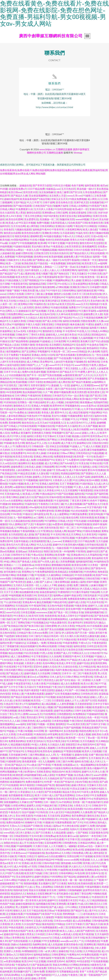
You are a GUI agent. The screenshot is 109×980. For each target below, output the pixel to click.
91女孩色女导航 (95, 345)
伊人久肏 (100, 772)
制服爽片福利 (60, 206)
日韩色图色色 (69, 843)
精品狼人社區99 (80, 436)
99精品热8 (12, 870)
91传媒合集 (86, 528)
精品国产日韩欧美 (33, 826)
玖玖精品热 (14, 490)
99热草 (41, 450)
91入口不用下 (34, 202)
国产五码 (22, 619)
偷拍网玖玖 (24, 463)
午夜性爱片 (95, 511)
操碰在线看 (34, 412)
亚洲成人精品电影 (88, 497)
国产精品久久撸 (19, 196)
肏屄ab (104, 185)
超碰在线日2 (7, 236)
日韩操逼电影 (62, 324)
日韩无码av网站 (63, 849)
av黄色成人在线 (69, 934)
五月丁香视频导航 (69, 484)
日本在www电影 (62, 921)
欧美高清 (61, 836)
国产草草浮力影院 (42, 185)
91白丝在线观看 (79, 511)
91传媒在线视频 (59, 307)
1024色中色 (10, 968)
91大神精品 (102, 741)
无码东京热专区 (56, 609)
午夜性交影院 (47, 690)
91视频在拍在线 (46, 426)
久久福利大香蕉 (17, 321)
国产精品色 (65, 318)
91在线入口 (83, 331)
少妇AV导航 (81, 782)
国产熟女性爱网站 (65, 795)
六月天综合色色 (90, 866)
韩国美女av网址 (14, 250)
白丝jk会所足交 (34, 399)
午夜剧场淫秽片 (94, 802)
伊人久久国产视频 (88, 426)
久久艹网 (48, 392)
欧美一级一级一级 (72, 880)
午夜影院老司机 (19, 284)
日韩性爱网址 (58, 955)
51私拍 (8, 568)
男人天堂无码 (11, 921)
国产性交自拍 (68, 389)
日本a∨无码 (82, 795)
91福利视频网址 (12, 707)
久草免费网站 (40, 589)
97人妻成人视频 (82, 734)
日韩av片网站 (67, 453)
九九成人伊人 (101, 484)
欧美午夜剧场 (86, 934)
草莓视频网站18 (13, 429)
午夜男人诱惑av (97, 365)
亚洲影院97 (52, 971)
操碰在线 (63, 951)
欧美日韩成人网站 (69, 399)
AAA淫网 (38, 731)
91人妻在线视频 (73, 504)
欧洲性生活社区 (53, 338)
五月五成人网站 (57, 660)
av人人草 (51, 755)
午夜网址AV (73, 955)
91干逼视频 (86, 856)
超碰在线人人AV (54, 334)
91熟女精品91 (47, 494)
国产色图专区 (87, 931)
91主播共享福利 (87, 311)
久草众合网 (25, 260)
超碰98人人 (77, 385)
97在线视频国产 (33, 914)
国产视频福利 (34, 267)
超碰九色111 (26, 497)
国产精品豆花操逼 (20, 697)
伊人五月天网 (27, 660)
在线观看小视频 (83, 707)
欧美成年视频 (38, 372)
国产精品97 (77, 910)
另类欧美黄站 (43, 772)
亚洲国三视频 (40, 409)
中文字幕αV (49, 436)
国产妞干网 (6, 338)
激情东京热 (93, 816)
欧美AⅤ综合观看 (55, 839)
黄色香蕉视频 (11, 768)
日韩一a (42, 951)
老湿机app (21, 551)
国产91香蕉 (44, 765)
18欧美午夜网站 (93, 619)
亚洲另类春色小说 (73, 944)
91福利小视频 (16, 484)
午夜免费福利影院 (44, 572)
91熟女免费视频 (78, 199)
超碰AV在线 (81, 755)
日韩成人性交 (16, 270)
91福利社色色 (73, 297)
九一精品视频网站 (86, 765)
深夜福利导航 (74, 263)
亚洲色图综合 (83, 355)
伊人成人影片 (85, 660)
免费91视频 (43, 223)
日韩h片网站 (72, 677)
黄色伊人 (5, 744)
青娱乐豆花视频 (37, 890)
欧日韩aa (49, 910)
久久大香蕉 (10, 734)
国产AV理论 (88, 958)
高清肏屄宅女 (60, 809)
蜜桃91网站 (6, 663)
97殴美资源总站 (17, 267)
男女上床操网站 (44, 887)
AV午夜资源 (96, 429)
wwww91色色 (47, 379)
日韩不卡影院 (35, 382)
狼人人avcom (54, 541)
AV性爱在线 (86, 677)
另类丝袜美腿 (60, 866)
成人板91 (70, 348)
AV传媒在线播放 (52, 236)
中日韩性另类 (95, 274)
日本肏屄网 (60, 341)
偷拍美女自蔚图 (12, 233)
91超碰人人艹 (77, 446)
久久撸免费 (86, 812)
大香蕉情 (5, 924)
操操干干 (47, 897)
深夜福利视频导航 (94, 612)
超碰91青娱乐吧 (73, 595)
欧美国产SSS (100, 575)
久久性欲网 (44, 673)
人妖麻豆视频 (96, 585)
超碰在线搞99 (11, 199)
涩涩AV (37, 667)
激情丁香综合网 (83, 894)
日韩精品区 (68, 575)
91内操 (89, 494)
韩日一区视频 (62, 419)
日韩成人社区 (82, 236)
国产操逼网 (12, 650)
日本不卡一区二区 (71, 673)
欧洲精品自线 (70, 497)
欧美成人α (12, 223)
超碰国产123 (52, 694)
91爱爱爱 (90, 240)
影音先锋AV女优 (95, 873)
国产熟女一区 (61, 612)
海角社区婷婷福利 (38, 297)
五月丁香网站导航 (20, 622)
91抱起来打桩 (49, 805)
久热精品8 (53, 778)
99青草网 (52, 870)
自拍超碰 (29, 670)
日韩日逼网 (61, 213)
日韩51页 (92, 213)
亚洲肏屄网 (86, 829)
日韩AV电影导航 (51, 863)
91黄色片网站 (50, 429)
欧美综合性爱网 (14, 219)
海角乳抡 (72, 883)
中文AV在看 (36, 836)
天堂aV (94, 219)
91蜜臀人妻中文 (86, 372)
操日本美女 (71, 334)
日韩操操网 (48, 467)
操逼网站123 (83, 443)
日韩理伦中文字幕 (20, 555)
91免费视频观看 (48, 927)
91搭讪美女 (10, 409)
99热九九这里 (78, 450)
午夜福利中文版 (43, 524)
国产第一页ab (68, 267)
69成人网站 (10, 561)
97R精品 (60, 924)
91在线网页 (49, 714)
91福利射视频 (101, 460)
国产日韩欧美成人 (26, 809)
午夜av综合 (37, 555)
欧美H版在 (85, 399)
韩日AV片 (26, 778)
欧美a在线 (78, 849)
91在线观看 (12, 785)
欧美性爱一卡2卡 (83, 456)
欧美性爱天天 (89, 263)
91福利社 (67, 328)
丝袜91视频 (92, 582)
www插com (67, 941)
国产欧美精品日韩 (13, 626)
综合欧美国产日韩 (78, 223)
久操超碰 (8, 948)
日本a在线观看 (25, 734)
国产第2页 (95, 395)
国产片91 (78, 822)
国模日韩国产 (27, 365)
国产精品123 (41, 497)
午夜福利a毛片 (23, 965)
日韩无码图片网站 (13, 670)
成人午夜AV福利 (78, 470)
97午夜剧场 (44, 416)
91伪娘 (25, 629)
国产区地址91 (16, 751)
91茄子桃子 (37, 680)
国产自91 (65, 680)
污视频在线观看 (23, 229)
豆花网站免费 (52, 717)
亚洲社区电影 (96, 209)
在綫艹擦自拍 (96, 755)
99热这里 (81, 626)
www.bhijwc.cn (47, 149)
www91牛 (54, 365)
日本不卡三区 (79, 294)
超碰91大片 (88, 772)
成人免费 (31, 460)
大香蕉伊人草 (19, 788)
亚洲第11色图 (89, 297)
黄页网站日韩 (25, 304)
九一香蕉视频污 (65, 755)
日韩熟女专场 (37, 301)
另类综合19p (54, 968)
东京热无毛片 (60, 650)
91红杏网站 (90, 822)
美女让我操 (12, 538)
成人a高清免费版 (81, 921)
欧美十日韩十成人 (44, 795)
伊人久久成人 (7, 700)
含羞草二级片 (53, 389)
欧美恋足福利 (36, 348)
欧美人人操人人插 (70, 931)
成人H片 (8, 866)
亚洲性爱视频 (62, 511)
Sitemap (78, 153)
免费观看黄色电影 (63, 456)
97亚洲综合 (47, 531)
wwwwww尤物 (44, 612)
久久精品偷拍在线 (20, 521)
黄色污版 (84, 395)
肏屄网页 (71, 961)
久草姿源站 (42, 660)
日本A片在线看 (82, 250)
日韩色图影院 (64, 714)
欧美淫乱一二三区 (41, 700)
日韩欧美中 (12, 260)
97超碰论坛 (19, 643)
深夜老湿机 (47, 324)
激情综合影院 (34, 213)
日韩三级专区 (50, 873)
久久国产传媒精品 (32, 429)
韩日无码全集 (7, 965)
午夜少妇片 (58, 687)
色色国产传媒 (7, 904)
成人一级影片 (53, 260)
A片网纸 (74, 965)
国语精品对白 (98, 334)
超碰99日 (52, 900)
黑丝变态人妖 (51, 680)
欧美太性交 (22, 277)
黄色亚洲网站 (25, 711)
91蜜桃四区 (64, 592)
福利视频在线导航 (45, 904)
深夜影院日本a (73, 744)
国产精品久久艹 (86, 629)
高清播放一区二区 (49, 219)
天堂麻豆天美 (94, 785)
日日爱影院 (57, 700)
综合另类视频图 (68, 758)
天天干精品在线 (35, 910)
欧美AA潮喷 (93, 480)
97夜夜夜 (57, 765)
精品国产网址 (75, 531)
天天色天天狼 (38, 470)
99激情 (58, 917)
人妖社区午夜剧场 (63, 362)
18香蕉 (100, 240)
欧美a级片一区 (80, 209)
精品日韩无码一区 (54, 636)
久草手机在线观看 (93, 409)
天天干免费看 (11, 355)
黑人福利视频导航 (44, 670)
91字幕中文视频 (56, 243)
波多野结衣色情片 (92, 890)
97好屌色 (81, 551)
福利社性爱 (6, 643)
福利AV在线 (24, 968)
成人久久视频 (93, 446)
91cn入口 (77, 318)
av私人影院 (48, 775)
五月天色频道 (87, 741)
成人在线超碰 (55, 944)
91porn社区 (26, 589)
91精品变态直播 (26, 473)
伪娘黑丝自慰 (24, 409)
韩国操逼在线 (51, 399)
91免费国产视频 (64, 775)
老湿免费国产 (58, 578)
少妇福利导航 (72, 402)
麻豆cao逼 (73, 836)
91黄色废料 (82, 538)
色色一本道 (93, 717)
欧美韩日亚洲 (16, 639)
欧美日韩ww (15, 192)
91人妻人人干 (7, 446)
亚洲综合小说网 (90, 280)
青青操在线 (42, 345)
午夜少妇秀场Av (26, 772)
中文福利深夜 (61, 501)
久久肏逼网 (54, 443)
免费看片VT (75, 307)
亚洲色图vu (48, 213)
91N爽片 (30, 829)
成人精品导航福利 (78, 412)
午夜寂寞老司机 (22, 683)
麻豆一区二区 (43, 578)
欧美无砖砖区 (51, 318)
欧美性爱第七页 (96, 392)
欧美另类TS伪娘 (33, 873)
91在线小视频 (37, 240)
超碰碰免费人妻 (85, 877)
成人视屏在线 (27, 274)
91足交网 (103, 595)
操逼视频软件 (17, 782)
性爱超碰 (68, 606)
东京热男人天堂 (57, 196)
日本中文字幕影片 (75, 924)
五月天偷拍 (94, 758)
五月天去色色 (26, 650)
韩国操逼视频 (71, 917)
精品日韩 (78, 670)
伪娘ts (14, 944)
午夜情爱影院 (7, 470)
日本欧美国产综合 (42, 206)
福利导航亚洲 (92, 185)
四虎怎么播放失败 (90, 636)
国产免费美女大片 (93, 504)
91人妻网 (23, 714)
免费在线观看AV (15, 822)
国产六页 (28, 524)
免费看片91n (86, 799)
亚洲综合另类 (68, 301)
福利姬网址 (34, 704)
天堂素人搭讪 (54, 311)
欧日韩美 (93, 782)
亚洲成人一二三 (12, 565)
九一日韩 (58, 897)
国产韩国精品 (32, 280)
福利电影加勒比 (42, 955)
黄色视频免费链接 (54, 348)
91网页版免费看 (78, 514)
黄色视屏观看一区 (32, 761)
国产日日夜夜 (43, 833)
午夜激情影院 (62, 910)
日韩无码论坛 (83, 453)
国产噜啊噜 (36, 802)
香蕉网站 (49, 555)
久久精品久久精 (34, 318)
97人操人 (29, 887)
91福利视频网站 (75, 578)
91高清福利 (98, 711)
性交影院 (98, 243)
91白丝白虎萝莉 (92, 809)
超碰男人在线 (34, 805)
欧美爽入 (93, 599)
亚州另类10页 (30, 192)
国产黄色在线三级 (31, 490)
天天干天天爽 (11, 592)
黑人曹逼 (20, 213)
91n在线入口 (65, 284)
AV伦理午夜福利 (70, 260)
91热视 (23, 958)
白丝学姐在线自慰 (94, 545)
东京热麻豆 (82, 267)
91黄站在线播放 (92, 531)
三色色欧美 (12, 589)
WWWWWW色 (92, 650)
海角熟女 (31, 894)
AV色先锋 (79, 873)
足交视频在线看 (14, 914)
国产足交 (53, 589)
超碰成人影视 (65, 585)
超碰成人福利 (78, 582)
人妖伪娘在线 (76, 619)
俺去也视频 (37, 463)
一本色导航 (95, 836)
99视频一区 (6, 836)
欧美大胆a (5, 324)
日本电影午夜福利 (46, 829)
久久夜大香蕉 (39, 683)
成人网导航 (32, 226)
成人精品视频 (48, 704)
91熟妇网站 (95, 412)
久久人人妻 (97, 860)
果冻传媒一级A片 (86, 189)
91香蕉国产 (95, 206)
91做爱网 (63, 870)
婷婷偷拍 (84, 965)
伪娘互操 (11, 619)
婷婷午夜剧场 (81, 328)
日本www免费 (40, 633)
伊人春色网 (94, 351)
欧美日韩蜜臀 (81, 429)
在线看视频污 (94, 521)
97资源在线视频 (72, 751)
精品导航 (45, 199)
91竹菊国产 (29, 511)
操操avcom (26, 799)
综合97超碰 (28, 812)
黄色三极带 (63, 192)
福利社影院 (79, 646)
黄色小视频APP (95, 768)
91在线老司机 (11, 358)
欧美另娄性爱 (52, 931)
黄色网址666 (41, 257)
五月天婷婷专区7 (15, 480)
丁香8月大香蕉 (37, 334)
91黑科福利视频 (24, 257)
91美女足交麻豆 (78, 788)
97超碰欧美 (80, 362)
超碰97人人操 (95, 606)
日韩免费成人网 (80, 853)
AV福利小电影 (96, 788)
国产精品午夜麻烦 (81, 382)
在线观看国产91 (45, 460)
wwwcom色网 (71, 860)
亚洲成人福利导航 (49, 484)
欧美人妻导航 (36, 931)
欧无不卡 (97, 731)
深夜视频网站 (11, 802)
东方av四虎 (80, 440)
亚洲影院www (92, 385)
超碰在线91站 (11, 934)
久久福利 (72, 426)
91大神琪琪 (73, 341)
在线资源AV (18, 917)
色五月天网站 (73, 534)
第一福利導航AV (53, 731)
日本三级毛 (54, 633)
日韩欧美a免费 (45, 738)
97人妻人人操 (81, 487)
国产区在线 (66, 778)
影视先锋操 (75, 927)
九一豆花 (64, 385)
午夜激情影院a (54, 728)
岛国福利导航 (100, 402)
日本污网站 (21, 395)
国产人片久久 (85, 375)
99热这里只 (23, 680)
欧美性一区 (32, 585)
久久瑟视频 (35, 941)
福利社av (42, 856)
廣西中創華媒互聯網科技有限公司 (51, 36)
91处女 (87, 307)
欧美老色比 (80, 717)
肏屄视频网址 (13, 351)
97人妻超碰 (52, 385)
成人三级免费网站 (20, 656)
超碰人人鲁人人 (90, 433)
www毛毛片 (83, 301)
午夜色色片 (14, 812)
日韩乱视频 (10, 846)
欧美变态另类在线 (23, 456)
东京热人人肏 (44, 809)
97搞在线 (42, 263)
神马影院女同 (41, 514)
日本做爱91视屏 (98, 287)
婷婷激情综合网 (82, 558)
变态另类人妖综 (22, 978)
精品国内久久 (18, 894)
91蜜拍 (89, 324)
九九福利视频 (85, 338)
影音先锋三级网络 (56, 890)
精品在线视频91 (29, 646)
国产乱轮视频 (39, 311)
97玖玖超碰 (80, 521)
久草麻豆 (24, 802)
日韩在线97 (96, 653)
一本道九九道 (31, 250)
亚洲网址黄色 (92, 870)
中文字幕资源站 (39, 656)
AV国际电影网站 (20, 240)
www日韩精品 (79, 351)
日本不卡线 (78, 277)
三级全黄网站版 (61, 582)
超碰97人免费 (87, 826)
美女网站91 (46, 362)
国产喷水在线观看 (65, 355)
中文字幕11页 (72, 839)
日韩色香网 (48, 419)
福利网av (58, 595)
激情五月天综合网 (9, 799)
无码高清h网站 (12, 975)
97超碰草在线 (86, 616)
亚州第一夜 (78, 802)
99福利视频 (15, 595)
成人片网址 (33, 362)
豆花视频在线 (86, 948)
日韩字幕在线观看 (18, 507)
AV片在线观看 (94, 626)
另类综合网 (73, 856)
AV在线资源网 (14, 392)
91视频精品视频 (48, 250)
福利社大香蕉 (34, 436)
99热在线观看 (16, 927)
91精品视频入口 (15, 280)
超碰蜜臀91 (18, 318)
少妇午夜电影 (31, 270)
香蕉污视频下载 (44, 274)
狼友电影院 (48, 924)
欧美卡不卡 (14, 863)
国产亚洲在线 (42, 534)
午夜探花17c (79, 358)
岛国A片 (74, 829)
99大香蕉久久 (21, 616)
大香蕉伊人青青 (33, 663)
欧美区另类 (79, 724)
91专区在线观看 (83, 575)
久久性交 (49, 517)
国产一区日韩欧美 (78, 690)
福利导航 (83, 270)
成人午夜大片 (68, 443)
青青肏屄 (8, 229)
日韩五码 (103, 467)
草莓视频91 (43, 351)
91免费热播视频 (37, 948)
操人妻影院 (19, 368)
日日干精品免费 (36, 189)
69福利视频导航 (33, 775)
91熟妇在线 (70, 639)
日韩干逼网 (49, 202)
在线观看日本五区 (68, 900)
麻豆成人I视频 (45, 707)
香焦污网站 (12, 497)
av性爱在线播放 (12, 961)
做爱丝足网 (82, 748)
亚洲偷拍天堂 (70, 541)
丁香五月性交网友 (32, 216)
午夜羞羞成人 (58, 246)
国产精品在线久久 (79, 253)
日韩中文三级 (32, 294)
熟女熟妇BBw (53, 853)
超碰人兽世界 (38, 978)
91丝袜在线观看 (28, 426)
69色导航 (52, 558)
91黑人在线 (46, 653)
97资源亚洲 (58, 958)
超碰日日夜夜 (54, 328)
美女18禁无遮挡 (24, 816)
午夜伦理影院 (47, 819)
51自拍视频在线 (17, 375)
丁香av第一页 (92, 738)
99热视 (59, 860)
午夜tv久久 (68, 236)
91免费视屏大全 (24, 209)
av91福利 (5, 599)
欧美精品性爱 (79, 768)
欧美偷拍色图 (85, 883)
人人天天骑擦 (56, 846)
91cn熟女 (32, 765)
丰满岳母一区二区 (60, 351)
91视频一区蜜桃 (46, 724)
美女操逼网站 (80, 284)
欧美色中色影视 (24, 839)
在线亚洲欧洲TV (46, 894)
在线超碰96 (66, 717)
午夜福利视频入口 (30, 531)
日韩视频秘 (18, 578)
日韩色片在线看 (15, 294)
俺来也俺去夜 (77, 324)
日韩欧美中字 (99, 805)
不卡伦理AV (69, 331)
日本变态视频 (28, 612)
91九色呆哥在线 (95, 602)
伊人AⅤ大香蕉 (14, 216)
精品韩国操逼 (99, 900)
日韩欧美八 (39, 870)
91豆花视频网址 (43, 768)
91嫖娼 (22, 880)
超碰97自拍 (83, 663)
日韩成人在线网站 (78, 206)
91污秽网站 (51, 521)
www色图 (5, 578)
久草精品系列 (32, 751)
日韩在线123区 (100, 443)
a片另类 (32, 866)
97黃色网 (101, 629)
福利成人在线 (90, 467)
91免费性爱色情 (45, 511)
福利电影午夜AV (41, 229)
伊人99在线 (61, 819)
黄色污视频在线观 (99, 233)
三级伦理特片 (38, 728)
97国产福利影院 (42, 975)
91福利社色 (40, 304)
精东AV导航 (37, 843)
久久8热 (66, 853)
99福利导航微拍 (83, 524)
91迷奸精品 (86, 484)
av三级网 (38, 517)
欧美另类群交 (74, 246)
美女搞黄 (53, 409)
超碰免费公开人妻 (93, 314)
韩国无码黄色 (22, 236)
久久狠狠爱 (47, 917)
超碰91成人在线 (77, 602)
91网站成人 (23, 528)
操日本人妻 (24, 728)
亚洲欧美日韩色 (50, 233)
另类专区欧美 (51, 528)
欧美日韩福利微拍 (95, 938)
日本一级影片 (51, 802)
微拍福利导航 (63, 785)
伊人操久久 (75, 866)
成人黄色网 (6, 487)
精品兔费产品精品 (35, 389)
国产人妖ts (46, 582)
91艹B (19, 883)
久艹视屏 (99, 880)
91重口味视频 (25, 731)
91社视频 (50, 697)
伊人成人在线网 (35, 880)
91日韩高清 (41, 812)
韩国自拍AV (58, 772)
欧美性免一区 (92, 277)
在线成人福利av (52, 826)
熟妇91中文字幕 (8, 860)
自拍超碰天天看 (89, 839)
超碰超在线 (25, 185)
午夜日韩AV (76, 721)
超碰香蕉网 (97, 477)
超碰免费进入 (18, 467)
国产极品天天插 (94, 924)
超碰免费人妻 (71, 257)
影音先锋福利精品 (62, 568)
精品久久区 (17, 599)
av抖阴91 (82, 758)
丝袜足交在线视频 (59, 446)
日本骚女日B (33, 849)
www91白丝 (13, 612)
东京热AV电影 (55, 606)
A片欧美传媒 (96, 267)
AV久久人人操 (12, 721)
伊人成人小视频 (55, 402)
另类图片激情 (27, 345)
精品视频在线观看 (20, 744)
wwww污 (46, 938)
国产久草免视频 (96, 379)
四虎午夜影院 (31, 690)
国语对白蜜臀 (36, 338)
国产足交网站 (29, 351)
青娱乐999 (39, 839)
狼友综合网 (72, 517)
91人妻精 (20, 460)
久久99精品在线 (87, 667)
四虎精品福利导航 (70, 473)
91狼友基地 (81, 606)
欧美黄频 (100, 517)
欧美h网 (42, 243)
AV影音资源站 (42, 565)
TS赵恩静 (9, 636)
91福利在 (9, 460)
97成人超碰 (6, 683)
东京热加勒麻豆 (47, 192)
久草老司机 (10, 609)
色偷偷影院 (25, 944)
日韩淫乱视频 (67, 538)
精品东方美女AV (71, 792)
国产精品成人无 (14, 673)
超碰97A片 (58, 545)
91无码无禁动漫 (63, 209)
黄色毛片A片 (13, 545)
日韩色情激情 (25, 548)
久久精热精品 (65, 558)
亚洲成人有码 (39, 355)
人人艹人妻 (42, 365)
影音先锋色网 (80, 778)
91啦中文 (55, 290)
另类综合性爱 (91, 670)
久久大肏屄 (37, 792)
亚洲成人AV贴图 (40, 406)
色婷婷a (28, 501)
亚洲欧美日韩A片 (79, 287)
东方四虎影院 (16, 534)
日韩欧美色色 (28, 721)
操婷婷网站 (71, 629)
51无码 (51, 355)
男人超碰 (76, 280)
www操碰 (31, 738)
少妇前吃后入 (32, 927)
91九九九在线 (44, 545)
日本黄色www (18, 853)
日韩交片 (32, 856)
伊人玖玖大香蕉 (66, 626)
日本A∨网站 (10, 880)
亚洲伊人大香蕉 (12, 951)
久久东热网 (55, 656)
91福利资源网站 (97, 548)
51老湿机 (54, 473)
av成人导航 (19, 717)
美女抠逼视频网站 (38, 196)
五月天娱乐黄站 (81, 568)
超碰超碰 (34, 341)
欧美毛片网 (18, 443)
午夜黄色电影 (44, 687)
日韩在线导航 (92, 578)
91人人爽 (9, 328)
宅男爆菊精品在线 (69, 971)
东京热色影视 (71, 731)
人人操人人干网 (48, 585)
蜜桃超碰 (68, 524)
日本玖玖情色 (84, 389)
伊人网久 (53, 951)
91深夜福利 (53, 948)
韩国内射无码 (20, 890)
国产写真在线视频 (52, 375)
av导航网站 (42, 677)
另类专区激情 (38, 385)
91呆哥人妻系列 (90, 792)
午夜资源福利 (49, 277)
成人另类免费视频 (65, 561)
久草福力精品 (82, 697)
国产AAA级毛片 (69, 463)
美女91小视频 (59, 416)
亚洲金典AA (77, 555)
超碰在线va (28, 565)
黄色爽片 (85, 341)
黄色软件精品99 (45, 860)
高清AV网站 (49, 663)
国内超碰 (101, 826)
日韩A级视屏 (25, 870)
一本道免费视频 (57, 263)
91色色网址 (90, 572)
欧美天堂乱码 (67, 304)
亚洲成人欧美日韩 (31, 863)
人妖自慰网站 (23, 470)
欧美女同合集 (94, 294)
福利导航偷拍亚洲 (86, 290)
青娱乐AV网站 (60, 965)
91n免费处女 (20, 412)
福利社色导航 (82, 761)
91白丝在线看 (31, 653)
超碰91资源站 (42, 877)
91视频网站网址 (61, 280)
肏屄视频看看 (16, 795)
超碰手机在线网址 (63, 711)
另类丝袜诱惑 (86, 517)
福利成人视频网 (46, 748)
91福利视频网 (24, 846)
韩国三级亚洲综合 (69, 589)
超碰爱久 (33, 958)
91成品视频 (97, 453)
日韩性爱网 (50, 626)
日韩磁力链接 (34, 321)
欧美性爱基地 (99, 307)
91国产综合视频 (65, 494)
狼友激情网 (48, 287)
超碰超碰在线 (92, 849)
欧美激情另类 (96, 223)
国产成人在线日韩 (52, 321)
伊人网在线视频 (91, 927)
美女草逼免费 (39, 968)
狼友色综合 (28, 423)
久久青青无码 (89, 534)
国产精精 (83, 833)
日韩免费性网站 (14, 314)
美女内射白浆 (97, 301)
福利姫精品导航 (37, 284)
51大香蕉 (92, 565)
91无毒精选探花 (78, 548)
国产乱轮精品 (16, 819)
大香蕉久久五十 (82, 805)
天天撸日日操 (40, 846)
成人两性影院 (96, 853)
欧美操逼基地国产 (29, 199)
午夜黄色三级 (75, 975)
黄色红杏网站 (42, 307)
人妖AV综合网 (59, 599)
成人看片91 (91, 910)
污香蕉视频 (97, 968)
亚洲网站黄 (90, 944)
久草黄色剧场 (33, 917)
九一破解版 (52, 758)
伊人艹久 (79, 941)
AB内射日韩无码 (12, 748)
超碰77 (51, 470)
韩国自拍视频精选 (29, 538)
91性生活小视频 (62, 185)
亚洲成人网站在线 (43, 456)
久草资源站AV (57, 297)
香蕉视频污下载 (25, 575)
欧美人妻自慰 (90, 229)
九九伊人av (18, 829)
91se (69, 724)
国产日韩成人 (11, 426)
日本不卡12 (10, 372)
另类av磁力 (62, 470)
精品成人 (11, 528)
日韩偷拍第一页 (40, 446)
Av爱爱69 (74, 460)
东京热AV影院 (8, 633)
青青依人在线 (38, 328)
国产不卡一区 (34, 375)
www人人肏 (37, 629)
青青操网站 (49, 788)
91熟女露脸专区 (58, 622)
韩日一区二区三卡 (69, 528)
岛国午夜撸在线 (64, 670)
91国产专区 (19, 440)
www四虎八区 (11, 833)
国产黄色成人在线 (27, 561)
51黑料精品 (53, 450)
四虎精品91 (68, 345)
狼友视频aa (86, 402)
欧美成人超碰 (34, 467)
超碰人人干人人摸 (74, 700)
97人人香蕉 (89, 423)
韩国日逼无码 (51, 551)
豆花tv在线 (97, 236)
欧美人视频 (39, 558)
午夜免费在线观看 (34, 694)
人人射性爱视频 (65, 704)
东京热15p (53, 304)
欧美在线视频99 (35, 368)
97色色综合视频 (44, 358)
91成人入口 (85, 900)
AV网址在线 (96, 538)
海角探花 (102, 572)
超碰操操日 (24, 311)
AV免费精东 (79, 714)
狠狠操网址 (17, 504)
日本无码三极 (56, 504)
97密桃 (83, 419)
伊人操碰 (41, 453)
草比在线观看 (97, 253)
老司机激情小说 (12, 572)
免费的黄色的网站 (36, 440)
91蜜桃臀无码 (13, 761)
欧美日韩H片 (65, 734)
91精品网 (94, 592)
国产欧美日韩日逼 (34, 626)
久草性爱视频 (65, 440)
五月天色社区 (68, 189)
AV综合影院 (83, 961)
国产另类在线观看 (18, 941)
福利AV (84, 836)
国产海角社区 (61, 274)
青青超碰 (18, 663)
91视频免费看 (75, 416)
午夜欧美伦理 (89, 673)
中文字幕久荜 (101, 338)
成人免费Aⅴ (24, 372)
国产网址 (52, 440)
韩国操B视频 (30, 883)
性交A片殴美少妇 (56, 741)
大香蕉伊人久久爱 (62, 480)
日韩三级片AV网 (64, 761)
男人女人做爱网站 (59, 514)
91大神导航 (73, 741)
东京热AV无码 (47, 314)
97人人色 (42, 443)
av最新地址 (19, 487)
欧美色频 (93, 284)
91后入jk (13, 958)
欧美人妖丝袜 (83, 968)
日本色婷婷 (6, 406)
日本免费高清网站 (9, 778)
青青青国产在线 (85, 639)
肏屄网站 (18, 568)
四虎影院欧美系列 (93, 721)
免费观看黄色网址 (77, 599)
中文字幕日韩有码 (38, 907)
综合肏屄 (81, 345)
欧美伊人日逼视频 (92, 751)
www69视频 (82, 219)
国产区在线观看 (53, 792)
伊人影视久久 (27, 833)
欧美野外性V (57, 406)
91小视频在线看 (43, 568)
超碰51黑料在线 (24, 253)
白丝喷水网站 (18, 805)
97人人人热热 (60, 975)
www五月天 (82, 304)
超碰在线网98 (88, 687)
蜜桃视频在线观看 (61, 565)
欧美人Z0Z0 (18, 738)
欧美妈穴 (92, 440)
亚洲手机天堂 (81, 202)
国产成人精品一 (57, 907)
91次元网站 (79, 480)
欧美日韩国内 (73, 772)
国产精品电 (70, 877)
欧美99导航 (98, 907)
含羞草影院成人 (58, 223)
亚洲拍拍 (46, 395)
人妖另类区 (28, 307)
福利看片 (94, 328)
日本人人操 (35, 277)
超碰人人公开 (97, 748)
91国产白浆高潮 (15, 873)
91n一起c (73, 395)
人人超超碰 (14, 629)
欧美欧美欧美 (29, 263)
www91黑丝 (81, 365)
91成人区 (83, 904)
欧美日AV (27, 961)
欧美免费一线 (62, 555)
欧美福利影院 (39, 541)
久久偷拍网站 (53, 575)
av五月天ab (41, 423)
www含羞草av (88, 406)
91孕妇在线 (96, 463)
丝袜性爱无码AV (56, 961)
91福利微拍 (18, 324)
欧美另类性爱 (79, 392)
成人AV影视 (20, 866)
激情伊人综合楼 (62, 294)
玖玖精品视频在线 (49, 538)
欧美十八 (16, 307)
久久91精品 (101, 639)
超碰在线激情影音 (25, 904)
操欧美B (96, 734)
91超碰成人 (46, 341)
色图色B (4, 782)
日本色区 (40, 934)
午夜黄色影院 (99, 643)
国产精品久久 (18, 765)
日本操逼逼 (53, 453)
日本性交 (91, 646)
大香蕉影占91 (34, 331)
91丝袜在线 (96, 917)
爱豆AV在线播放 (96, 470)
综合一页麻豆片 (96, 846)
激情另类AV (86, 243)
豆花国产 (13, 243)
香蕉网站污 (28, 572)
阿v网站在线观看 (48, 646)
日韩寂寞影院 (21, 836)
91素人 (79, 409)
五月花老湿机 (67, 233)
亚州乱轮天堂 (45, 595)
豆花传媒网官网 (53, 843)
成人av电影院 (43, 721)
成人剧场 (29, 534)
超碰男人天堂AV (41, 477)
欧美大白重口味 (89, 683)
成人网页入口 (95, 199)
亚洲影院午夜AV (71, 656)
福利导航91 (45, 480)
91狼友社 (5, 341)
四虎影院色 (6, 368)
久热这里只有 (11, 704)
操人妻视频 (46, 294)
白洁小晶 (60, 517)
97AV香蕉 (16, 514)
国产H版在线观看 (22, 206)
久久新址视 (42, 473)
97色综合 (18, 379)
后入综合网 (44, 599)
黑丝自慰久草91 (35, 717)
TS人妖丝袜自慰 (12, 602)
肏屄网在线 (93, 362)
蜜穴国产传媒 (101, 660)
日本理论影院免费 (66, 748)
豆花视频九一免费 (36, 643)
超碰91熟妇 (30, 673)
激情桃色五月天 (22, 406)
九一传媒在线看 (60, 548)
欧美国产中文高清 (52, 914)
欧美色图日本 (29, 595)
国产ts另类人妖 (46, 561)
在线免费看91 (18, 453)
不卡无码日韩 (58, 534)
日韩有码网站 (68, 290)
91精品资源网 (72, 812)
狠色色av (31, 443)
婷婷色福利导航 (19, 297)
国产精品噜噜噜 (19, 341)
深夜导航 (31, 724)
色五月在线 (10, 301)
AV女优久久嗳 (11, 660)
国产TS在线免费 (62, 358)
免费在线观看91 (34, 782)
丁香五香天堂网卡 (79, 501)
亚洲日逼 (56, 477)
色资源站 (88, 880)
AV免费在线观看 (90, 955)
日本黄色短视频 (60, 721)
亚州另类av (96, 436)
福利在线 (79, 494)
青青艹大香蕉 (87, 971)
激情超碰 (66, 863)
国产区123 (76, 192)
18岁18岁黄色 (51, 216)
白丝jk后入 (23, 301)
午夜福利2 (25, 355)
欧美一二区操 (13, 263)
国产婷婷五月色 (32, 419)
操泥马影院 (13, 365)
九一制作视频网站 (23, 517)
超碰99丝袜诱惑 (42, 548)
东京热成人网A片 (83, 775)
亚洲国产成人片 (62, 653)
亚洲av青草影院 (14, 419)
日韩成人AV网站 (99, 331)
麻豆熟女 (5, 453)
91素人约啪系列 (27, 860)
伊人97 (96, 389)
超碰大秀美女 (78, 785)
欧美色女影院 (31, 639)
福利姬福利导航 (84, 561)
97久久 (75, 419)
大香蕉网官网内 (73, 229)
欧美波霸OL (38, 697)
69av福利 (34, 507)
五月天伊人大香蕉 (43, 209)
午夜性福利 (45, 958)
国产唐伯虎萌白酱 (18, 348)
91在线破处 (53, 683)
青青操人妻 (47, 412)
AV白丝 (31, 453)
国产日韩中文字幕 (96, 724)
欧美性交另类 (76, 650)
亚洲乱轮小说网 (64, 226)
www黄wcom (31, 314)
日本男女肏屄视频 (37, 619)
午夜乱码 (78, 226)
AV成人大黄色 (39, 744)
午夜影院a (59, 738)
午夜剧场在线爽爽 (93, 318)
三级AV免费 (38, 971)
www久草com (75, 196)
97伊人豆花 (19, 436)
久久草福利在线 (93, 555)
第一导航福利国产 (93, 975)
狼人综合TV (42, 290)
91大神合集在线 (70, 826)
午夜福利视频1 (93, 887)
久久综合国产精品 (31, 924)
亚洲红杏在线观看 (74, 887)
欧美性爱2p (71, 799)
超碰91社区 (93, 551)
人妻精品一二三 (51, 267)
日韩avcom (80, 507)
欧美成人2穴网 (31, 494)
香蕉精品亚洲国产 (91, 728)
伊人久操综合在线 (68, 667)
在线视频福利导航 (16, 677)
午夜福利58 (34, 395)
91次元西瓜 (84, 334)
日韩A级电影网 (100, 921)
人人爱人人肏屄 (87, 368)
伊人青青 (16, 924)
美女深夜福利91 (24, 877)
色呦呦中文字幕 (33, 822)
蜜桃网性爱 (36, 236)
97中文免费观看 (98, 795)
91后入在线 (76, 951)
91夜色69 (32, 416)
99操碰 (7, 443)
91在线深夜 (10, 667)
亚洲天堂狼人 (31, 819)
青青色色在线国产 (18, 931)
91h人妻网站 (15, 524)
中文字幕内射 (94, 507)
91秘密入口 (89, 196)
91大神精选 (90, 226)
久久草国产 (68, 968)
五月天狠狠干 (23, 328)
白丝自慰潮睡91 (57, 856)
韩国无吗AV (89, 744)
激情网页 (60, 724)
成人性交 (30, 578)
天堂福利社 (10, 477)
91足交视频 (66, 487)
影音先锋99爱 (73, 609)
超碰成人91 (61, 690)
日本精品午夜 (24, 633)
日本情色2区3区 (89, 694)
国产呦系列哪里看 (31, 897)
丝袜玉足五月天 (60, 199)
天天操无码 (53, 816)
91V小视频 (46, 280)
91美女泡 (83, 463)
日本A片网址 (53, 934)
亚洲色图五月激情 (41, 433)
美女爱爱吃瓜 (31, 219)
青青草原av (97, 250)
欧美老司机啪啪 (49, 507)
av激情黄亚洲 (70, 375)
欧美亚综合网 (79, 565)
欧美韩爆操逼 (30, 748)
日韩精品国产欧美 (45, 785)
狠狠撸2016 (17, 389)
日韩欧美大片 (39, 778)
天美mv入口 (16, 826)
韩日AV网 (60, 467)
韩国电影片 (95, 304)
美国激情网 (14, 423)
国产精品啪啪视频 (64, 707)
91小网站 (72, 907)
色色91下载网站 (98, 501)
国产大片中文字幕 (13, 687)
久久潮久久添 (72, 636)
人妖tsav (28, 568)
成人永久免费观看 (70, 683)
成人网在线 (64, 382)
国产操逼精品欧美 (42, 965)
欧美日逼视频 (23, 700)
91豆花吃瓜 (10, 385)
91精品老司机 (60, 602)
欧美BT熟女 (64, 277)
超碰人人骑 (32, 582)
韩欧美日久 (95, 904)
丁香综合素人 (66, 429)
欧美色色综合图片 (31, 233)
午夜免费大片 (74, 467)
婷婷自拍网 (37, 521)
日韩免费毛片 (27, 358)
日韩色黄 (58, 887)
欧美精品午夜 (52, 487)
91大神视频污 (21, 338)
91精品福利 (39, 402)
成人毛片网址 (52, 463)
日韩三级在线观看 (43, 711)
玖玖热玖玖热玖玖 (59, 253)
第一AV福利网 (67, 551)
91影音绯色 (72, 243)
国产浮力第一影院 (84, 633)
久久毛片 (99, 375)
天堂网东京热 (65, 805)
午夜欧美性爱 (27, 290)
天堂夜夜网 (84, 907)
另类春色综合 (35, 551)
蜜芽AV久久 (61, 412)
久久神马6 (62, 314)
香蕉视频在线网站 (70, 694)
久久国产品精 (83, 477)
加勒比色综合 (11, 843)
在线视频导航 (97, 202)
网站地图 (41, 174)
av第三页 (63, 927)
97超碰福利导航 (95, 714)
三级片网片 (23, 385)
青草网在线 (18, 938)
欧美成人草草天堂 (66, 663)
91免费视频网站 (90, 609)
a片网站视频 (62, 287)
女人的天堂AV (74, 423)
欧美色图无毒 (76, 870)
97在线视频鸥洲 (28, 243)
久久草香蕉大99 (51, 490)
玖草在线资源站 (17, 362)
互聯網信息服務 (64, 149)
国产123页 (91, 700)
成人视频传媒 (32, 379)
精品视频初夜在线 (29, 592)
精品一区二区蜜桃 (80, 680)
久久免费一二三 (100, 680)
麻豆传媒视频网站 (97, 450)
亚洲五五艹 (61, 460)
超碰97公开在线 (69, 948)
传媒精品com (53, 189)
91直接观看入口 (57, 423)
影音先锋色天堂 (64, 202)
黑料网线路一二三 (72, 914)
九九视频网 (48, 761)
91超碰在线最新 (22, 246)
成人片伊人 (96, 761)
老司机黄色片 (90, 914)
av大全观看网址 (14, 501)
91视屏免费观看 (63, 822)
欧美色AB (59, 799)
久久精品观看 (58, 833)
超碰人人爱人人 (98, 697)
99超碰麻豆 (91, 819)
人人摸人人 (68, 477)
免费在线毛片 (23, 446)
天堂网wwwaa (73, 958)
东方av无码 (19, 331)
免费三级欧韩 (80, 585)
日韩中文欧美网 (83, 711)
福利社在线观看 (71, 321)
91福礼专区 (82, 233)
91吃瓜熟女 (85, 257)
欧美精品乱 (61, 572)
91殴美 (22, 856)
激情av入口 (12, 955)
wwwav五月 (36, 714)
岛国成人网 (60, 531)
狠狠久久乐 (19, 910)
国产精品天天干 (68, 372)
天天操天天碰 (63, 436)
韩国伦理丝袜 (65, 250)
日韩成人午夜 (29, 707)
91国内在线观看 (15, 887)
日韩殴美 (56, 673)
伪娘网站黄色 (39, 944)
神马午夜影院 (27, 785)
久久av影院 (63, 829)
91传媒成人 (84, 897)
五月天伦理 (17, 450)
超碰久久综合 (50, 667)
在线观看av (69, 765)
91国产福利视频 (72, 728)
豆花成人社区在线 (43, 921)
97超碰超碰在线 (36, 853)
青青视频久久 (18, 399)
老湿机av (82, 846)
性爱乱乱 (29, 795)
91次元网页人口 (8, 311)
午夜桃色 (43, 504)
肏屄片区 (88, 416)
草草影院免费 (18, 287)
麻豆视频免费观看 (43, 501)
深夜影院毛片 (91, 622)
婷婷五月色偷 (24, 477)
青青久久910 (77, 240)
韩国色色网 (85, 731)
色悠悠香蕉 (51, 616)
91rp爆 (4, 243)
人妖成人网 (95, 487)
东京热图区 (55, 345)
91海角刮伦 (40, 734)
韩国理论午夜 (96, 690)
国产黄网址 (38, 260)
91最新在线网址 (62, 768)
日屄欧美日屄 (41, 253)
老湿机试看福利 (77, 213)
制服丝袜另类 (67, 219)
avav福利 (20, 724)
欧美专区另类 (36, 616)
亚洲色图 (61, 904)
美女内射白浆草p (41, 246)
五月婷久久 (19, 585)
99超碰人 (11, 731)
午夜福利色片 (66, 409)
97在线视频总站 (40, 622)
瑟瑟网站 (65, 816)
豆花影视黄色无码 (98, 833)
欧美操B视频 (56, 257)
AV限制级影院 (29, 951)
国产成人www (73, 433)
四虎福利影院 (73, 687)
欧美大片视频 (70, 338)
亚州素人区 (89, 863)
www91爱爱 (100, 775)
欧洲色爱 (18, 775)
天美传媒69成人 (13, 494)
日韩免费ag (49, 836)
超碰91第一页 (21, 900)
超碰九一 (72, 833)
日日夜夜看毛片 (43, 650)
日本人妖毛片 (57, 677)
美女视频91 (44, 883)
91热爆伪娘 (25, 758)
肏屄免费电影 (79, 816)
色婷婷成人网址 (38, 609)
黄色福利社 (93, 348)
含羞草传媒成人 (22, 541)
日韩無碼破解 (74, 890)
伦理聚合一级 (24, 402)
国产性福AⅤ (67, 782)
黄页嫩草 (25, 433)
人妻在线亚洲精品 (16, 416)
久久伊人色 (47, 849)
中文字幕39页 (25, 667)
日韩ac (7, 938)
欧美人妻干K (31, 484)
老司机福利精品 (65, 379)
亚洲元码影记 (52, 301)
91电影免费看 (70, 643)
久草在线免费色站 (92, 192)
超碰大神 (84, 917)
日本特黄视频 (7, 334)
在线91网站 (86, 460)
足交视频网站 (70, 311)
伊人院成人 (86, 589)
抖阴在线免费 (88, 321)
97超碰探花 (31, 599)
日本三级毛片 (36, 636)
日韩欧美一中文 (88, 260)
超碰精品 (58, 751)
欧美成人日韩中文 (67, 616)
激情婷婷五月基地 (52, 331)
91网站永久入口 (80, 653)
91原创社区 (98, 897)
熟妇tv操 (81, 348)
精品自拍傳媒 (16, 653)
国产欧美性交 (18, 582)
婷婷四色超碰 (62, 240)
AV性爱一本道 (51, 782)
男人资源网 (22, 907)
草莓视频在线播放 (9, 531)
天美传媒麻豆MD (17, 755)
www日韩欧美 (8, 809)
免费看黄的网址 (17, 741)
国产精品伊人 (101, 812)
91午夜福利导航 (37, 606)
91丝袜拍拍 (10, 402)
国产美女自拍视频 (54, 629)
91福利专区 (31, 504)
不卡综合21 (67, 365)
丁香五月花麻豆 (78, 274)
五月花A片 (30, 687)
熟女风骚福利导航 (32, 392)
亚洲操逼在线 (54, 643)
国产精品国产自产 (9, 274)
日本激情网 (80, 379)
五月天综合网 (18, 226)
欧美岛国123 (75, 314)
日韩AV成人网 (76, 819)
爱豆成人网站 (28, 545)
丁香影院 (93, 419)
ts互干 (59, 639)
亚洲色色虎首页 (53, 880)
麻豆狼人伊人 (7, 816)
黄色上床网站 (18, 849)
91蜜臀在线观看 (53, 368)
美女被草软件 (75, 622)
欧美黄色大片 (26, 768)
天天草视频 (87, 656)
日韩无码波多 (90, 595)
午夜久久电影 (33, 324)
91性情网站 (56, 877)
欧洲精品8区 (50, 382)
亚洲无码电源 (95, 514)
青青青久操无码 (37, 900)
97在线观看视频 (99, 961)
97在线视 (40, 575)
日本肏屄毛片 (59, 395)
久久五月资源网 (69, 490)
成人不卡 (24, 843)
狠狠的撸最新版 (35, 487)
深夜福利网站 (84, 216)
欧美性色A (46, 751)
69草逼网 (52, 734)
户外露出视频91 (97, 270)
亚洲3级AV (53, 372)
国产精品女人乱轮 (9, 345)
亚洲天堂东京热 (68, 216)
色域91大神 (37, 528)
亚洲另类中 (10, 680)
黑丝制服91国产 (22, 971)
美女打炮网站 (33, 938)
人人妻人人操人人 (49, 270)
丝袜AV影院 (56, 497)
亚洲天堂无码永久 (36, 741)
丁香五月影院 (70, 368)
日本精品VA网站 (87, 843)
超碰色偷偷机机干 (23, 558)
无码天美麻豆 (65, 507)
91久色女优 (63, 788)
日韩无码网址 (47, 226)
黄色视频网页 (89, 246)
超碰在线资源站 (12, 897)
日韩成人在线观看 (62, 938)
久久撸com (102, 321)
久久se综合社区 (8, 463)
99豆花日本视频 (27, 223)
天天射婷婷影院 (83, 704)
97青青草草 (57, 229)
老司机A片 (23, 609)
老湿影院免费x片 (18, 189)
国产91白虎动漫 (100, 341)
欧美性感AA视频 (74, 545)
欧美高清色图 (75, 809)
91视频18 (5, 504)
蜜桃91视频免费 (62, 392)
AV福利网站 (21, 948)
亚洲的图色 (12, 758)
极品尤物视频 (44, 602)
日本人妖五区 (56, 812)
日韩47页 (52, 284)
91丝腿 (4, 189)
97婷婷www (70, 897)
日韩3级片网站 (8, 575)
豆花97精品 (19, 202)
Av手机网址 (65, 802)
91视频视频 (32, 480)
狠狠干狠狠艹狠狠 (9, 290)
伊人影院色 (68, 633)
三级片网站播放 (36, 755)
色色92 (49, 240)
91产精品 (72, 660)
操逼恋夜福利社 (48, 592)
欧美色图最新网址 (58, 619)
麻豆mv (31, 677)
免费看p (15, 433)
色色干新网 (77, 185)
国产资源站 (87, 473)
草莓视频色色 (72, 406)
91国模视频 (30, 450)
